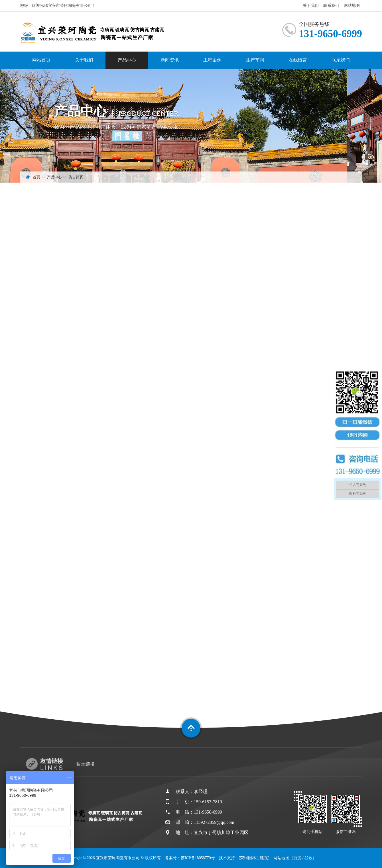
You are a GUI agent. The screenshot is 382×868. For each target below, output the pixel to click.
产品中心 (127, 60)
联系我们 (331, 6)
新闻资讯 (170, 60)
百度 (297, 858)
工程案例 (212, 60)
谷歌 (308, 858)
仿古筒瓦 (76, 177)
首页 (36, 177)
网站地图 (352, 6)
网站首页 (41, 60)
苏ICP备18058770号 (198, 858)
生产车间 (255, 60)
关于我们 (311, 6)
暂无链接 (86, 764)
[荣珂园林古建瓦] (254, 858)
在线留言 (298, 60)
